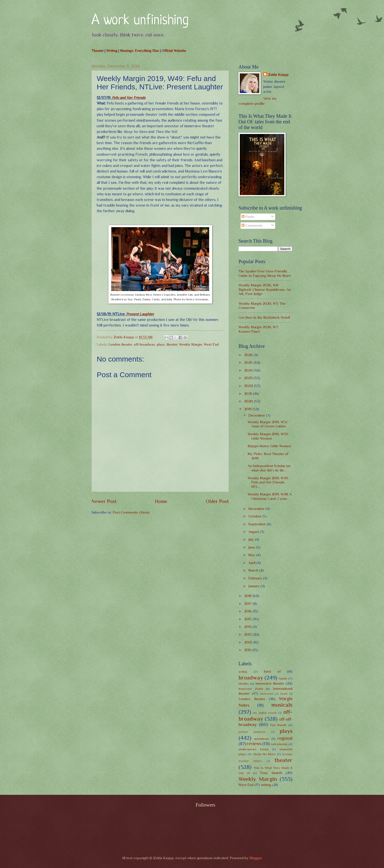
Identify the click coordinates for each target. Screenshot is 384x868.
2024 (249, 370)
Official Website (174, 51)
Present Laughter (140, 314)
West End (211, 344)
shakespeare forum (254, 749)
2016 (248, 611)
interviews (267, 694)
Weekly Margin (191, 344)
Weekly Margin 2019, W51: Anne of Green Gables (268, 424)
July (252, 540)
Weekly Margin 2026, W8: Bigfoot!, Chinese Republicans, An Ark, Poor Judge (265, 289)
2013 (248, 634)
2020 (249, 401)
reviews (254, 744)
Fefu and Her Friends (129, 98)
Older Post (217, 501)
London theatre (120, 344)
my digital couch (265, 713)
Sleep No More (264, 754)
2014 (248, 627)
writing (266, 785)
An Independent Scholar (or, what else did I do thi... (269, 468)
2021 (248, 394)
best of (272, 671)
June (252, 547)
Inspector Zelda (251, 689)
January (254, 586)
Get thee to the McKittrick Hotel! (264, 317)
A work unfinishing (140, 21)
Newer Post (104, 501)
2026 (249, 355)
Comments (252, 225)
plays (161, 344)
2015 (248, 619)
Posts (248, 217)
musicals (282, 705)
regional (285, 738)
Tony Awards (271, 773)
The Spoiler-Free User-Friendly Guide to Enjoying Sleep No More (265, 273)
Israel (284, 694)
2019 (248, 409)
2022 (249, 386)
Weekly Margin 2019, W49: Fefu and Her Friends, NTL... (268, 482)
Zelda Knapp (278, 75)
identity (244, 684)
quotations (262, 739)
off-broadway (144, 344)
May (252, 555)
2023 (249, 378)
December (257, 415)
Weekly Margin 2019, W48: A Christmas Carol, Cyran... (270, 496)
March (254, 570)
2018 (248, 596)
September (258, 524)
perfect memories (252, 732)
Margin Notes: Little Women (269, 446)
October (255, 516)
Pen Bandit (278, 725)
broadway (251, 678)
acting (243, 672)
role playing (279, 744)
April (252, 563)
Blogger (256, 858)
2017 (248, 604)
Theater (98, 51)
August (254, 532)
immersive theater (270, 683)
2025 (249, 363)
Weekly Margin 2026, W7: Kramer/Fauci (259, 329)
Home (161, 501)
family (283, 678)
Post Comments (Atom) (131, 512)
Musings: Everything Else (139, 51)
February (256, 578)
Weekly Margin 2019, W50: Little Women (268, 436)
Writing (112, 51)
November (257, 509)
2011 (248, 650)
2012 (248, 642)
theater (172, 344)
